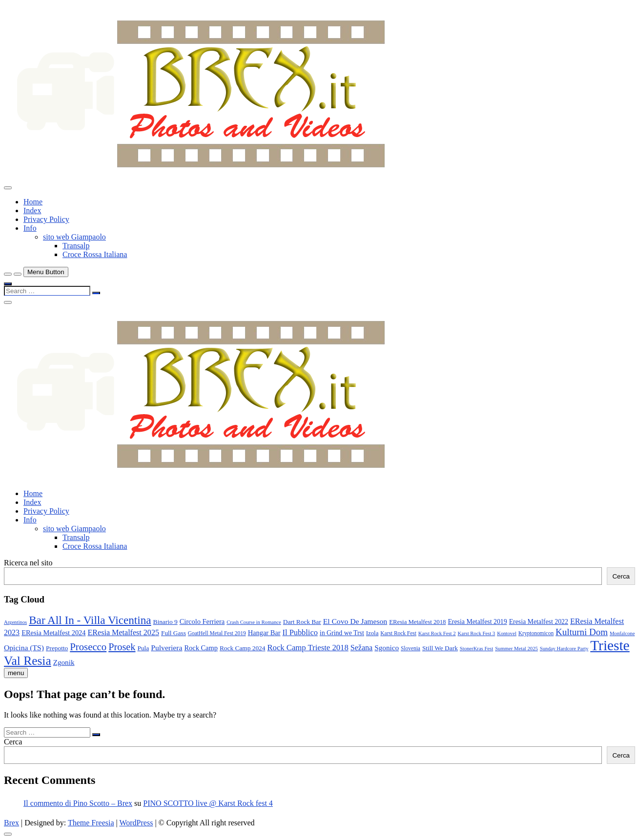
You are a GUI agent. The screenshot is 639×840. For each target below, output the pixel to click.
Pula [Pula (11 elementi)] (143, 648)
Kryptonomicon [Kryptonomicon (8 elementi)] (536, 633)
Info (30, 228)
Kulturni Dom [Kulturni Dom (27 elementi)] (582, 632)
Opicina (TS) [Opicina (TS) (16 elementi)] (24, 648)
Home (33, 202)
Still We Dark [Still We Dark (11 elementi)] (440, 648)
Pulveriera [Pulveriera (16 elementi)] (166, 648)
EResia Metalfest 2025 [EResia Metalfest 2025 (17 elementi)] (124, 632)
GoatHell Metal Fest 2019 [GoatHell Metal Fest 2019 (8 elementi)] (217, 633)
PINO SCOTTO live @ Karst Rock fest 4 (208, 803)
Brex (11, 823)
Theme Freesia (91, 823)
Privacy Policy (46, 219)
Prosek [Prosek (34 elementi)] (122, 647)
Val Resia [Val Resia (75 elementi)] (28, 660)
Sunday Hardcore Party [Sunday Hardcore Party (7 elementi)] (564, 649)
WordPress (136, 823)
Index (32, 210)
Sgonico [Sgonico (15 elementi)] (387, 648)
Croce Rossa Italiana (95, 254)
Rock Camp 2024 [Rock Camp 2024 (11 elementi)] (243, 648)
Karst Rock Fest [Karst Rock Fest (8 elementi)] (398, 633)
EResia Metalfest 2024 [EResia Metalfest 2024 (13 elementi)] (53, 633)
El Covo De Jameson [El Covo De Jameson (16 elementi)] (355, 621)
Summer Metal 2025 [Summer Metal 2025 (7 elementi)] (516, 649)
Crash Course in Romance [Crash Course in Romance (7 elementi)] (254, 622)
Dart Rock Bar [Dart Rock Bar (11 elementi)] (302, 622)
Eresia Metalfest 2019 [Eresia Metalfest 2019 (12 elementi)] (477, 622)
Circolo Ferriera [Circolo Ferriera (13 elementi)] (202, 621)
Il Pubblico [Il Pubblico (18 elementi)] (300, 632)
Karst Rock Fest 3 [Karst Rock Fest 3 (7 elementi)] (477, 633)
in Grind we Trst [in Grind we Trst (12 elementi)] (342, 633)
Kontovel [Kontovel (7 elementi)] (507, 633)
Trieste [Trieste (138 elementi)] (610, 645)
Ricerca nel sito (28, 563)
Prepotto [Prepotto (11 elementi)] (57, 648)
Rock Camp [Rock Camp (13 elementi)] (201, 648)
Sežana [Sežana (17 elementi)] (362, 648)
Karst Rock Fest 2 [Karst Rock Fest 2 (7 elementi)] (437, 633)
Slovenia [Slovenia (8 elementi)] (411, 648)
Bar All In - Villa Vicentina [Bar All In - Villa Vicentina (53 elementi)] (90, 620)
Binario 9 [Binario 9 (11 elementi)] (165, 622)
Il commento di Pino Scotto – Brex (78, 803)
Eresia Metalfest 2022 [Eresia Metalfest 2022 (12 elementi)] (539, 622)
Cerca (621, 576)
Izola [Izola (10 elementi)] (372, 633)
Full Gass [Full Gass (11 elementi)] (174, 633)
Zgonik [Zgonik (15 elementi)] (64, 662)
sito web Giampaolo (74, 237)
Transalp (76, 246)
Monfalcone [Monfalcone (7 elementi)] (622, 633)
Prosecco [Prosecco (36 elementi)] (88, 647)
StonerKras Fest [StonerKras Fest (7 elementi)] (476, 649)
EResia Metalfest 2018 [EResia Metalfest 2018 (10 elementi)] (417, 622)
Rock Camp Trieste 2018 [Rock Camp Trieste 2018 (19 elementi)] (308, 648)
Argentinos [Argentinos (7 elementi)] (15, 622)
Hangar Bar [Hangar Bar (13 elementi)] (264, 633)
